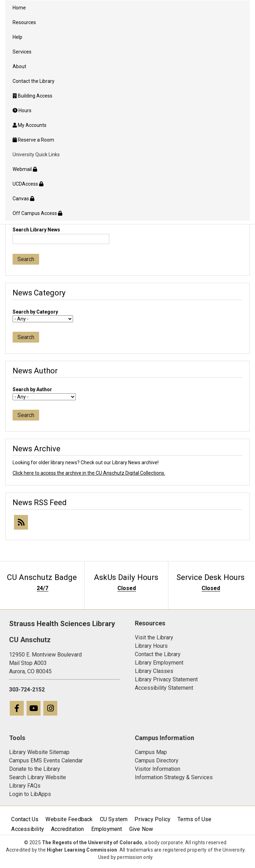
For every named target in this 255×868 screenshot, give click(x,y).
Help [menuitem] (17, 37)
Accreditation (68, 829)
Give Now (141, 829)
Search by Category (35, 312)
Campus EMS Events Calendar (46, 761)
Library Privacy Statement (166, 679)
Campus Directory (157, 761)
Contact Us (25, 819)
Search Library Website (38, 777)
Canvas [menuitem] (23, 199)
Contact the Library (158, 654)
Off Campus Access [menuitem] (37, 213)
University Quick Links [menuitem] (36, 155)
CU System (114, 819)
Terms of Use (194, 819)
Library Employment (159, 663)
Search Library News (36, 230)
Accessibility (28, 829)
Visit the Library (154, 637)
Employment (107, 829)
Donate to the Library (35, 769)
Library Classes (154, 671)
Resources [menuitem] (24, 22)
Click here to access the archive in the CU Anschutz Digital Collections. (89, 473)
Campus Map (151, 752)
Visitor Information (158, 769)
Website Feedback (69, 819)
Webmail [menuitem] (25, 169)
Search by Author (32, 389)
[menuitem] (127, 96)
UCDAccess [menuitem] (28, 184)
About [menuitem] (19, 66)
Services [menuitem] (22, 52)
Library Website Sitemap (39, 752)
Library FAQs (25, 786)
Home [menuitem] (19, 8)
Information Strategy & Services (174, 777)
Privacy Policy (152, 819)
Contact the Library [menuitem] (34, 81)
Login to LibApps (30, 794)
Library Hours (151, 646)
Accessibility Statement (164, 688)
